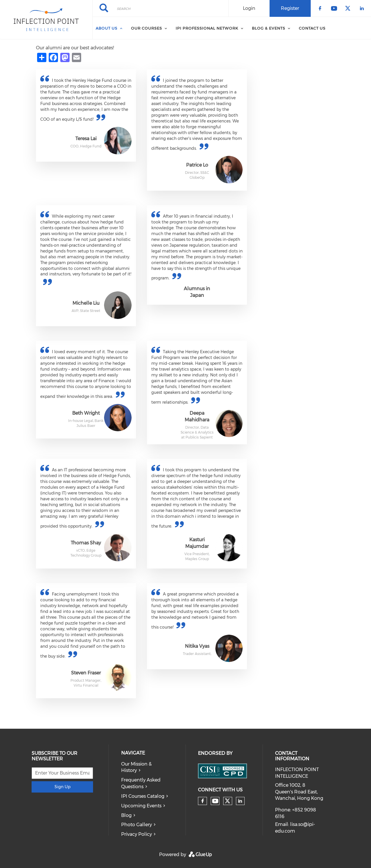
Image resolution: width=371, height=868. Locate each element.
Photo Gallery (137, 825)
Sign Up (62, 787)
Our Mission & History (136, 767)
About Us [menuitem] (107, 28)
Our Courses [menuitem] (147, 28)
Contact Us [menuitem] (312, 28)
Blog (126, 815)
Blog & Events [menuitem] (269, 28)
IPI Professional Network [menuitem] (207, 28)
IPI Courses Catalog (143, 796)
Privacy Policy (137, 834)
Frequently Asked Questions (141, 783)
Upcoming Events (141, 806)
